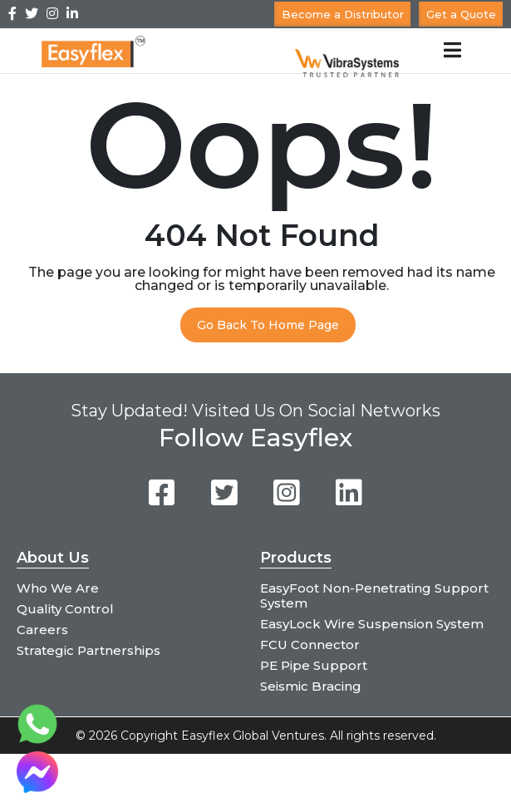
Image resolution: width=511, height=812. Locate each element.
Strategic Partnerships (88, 650)
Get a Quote (461, 14)
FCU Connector (310, 645)
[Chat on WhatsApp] (37, 740)
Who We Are (58, 588)
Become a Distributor (343, 14)
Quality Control (65, 609)
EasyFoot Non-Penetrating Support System (374, 595)
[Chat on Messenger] (37, 788)
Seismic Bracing (311, 686)
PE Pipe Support (314, 665)
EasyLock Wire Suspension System (372, 624)
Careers (42, 630)
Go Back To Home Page (268, 325)
